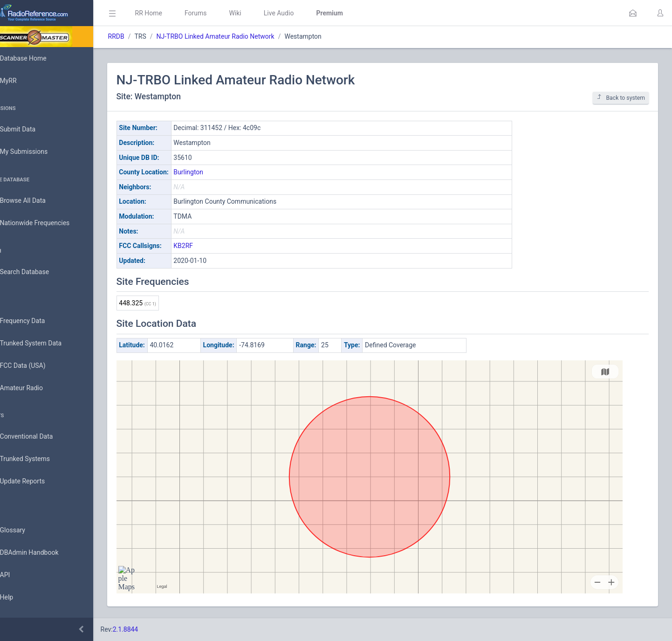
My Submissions (37, 152)
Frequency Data (36, 321)
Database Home (36, 58)
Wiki (261, 13)
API (18, 575)
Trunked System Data (44, 343)
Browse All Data (36, 201)
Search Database (38, 272)
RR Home (175, 13)
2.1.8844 (152, 629)
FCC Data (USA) (36, 366)
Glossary (26, 531)
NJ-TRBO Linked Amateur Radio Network (242, 36)
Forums (222, 13)
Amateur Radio (35, 388)
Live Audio (305, 13)
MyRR (21, 81)
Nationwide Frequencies (48, 223)
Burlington (215, 172)
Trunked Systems (38, 459)
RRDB (142, 36)
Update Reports (36, 482)
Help (20, 598)
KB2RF (210, 246)
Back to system (621, 98)
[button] (633, 13)
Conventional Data (40, 437)
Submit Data (31, 130)
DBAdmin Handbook (42, 553)
